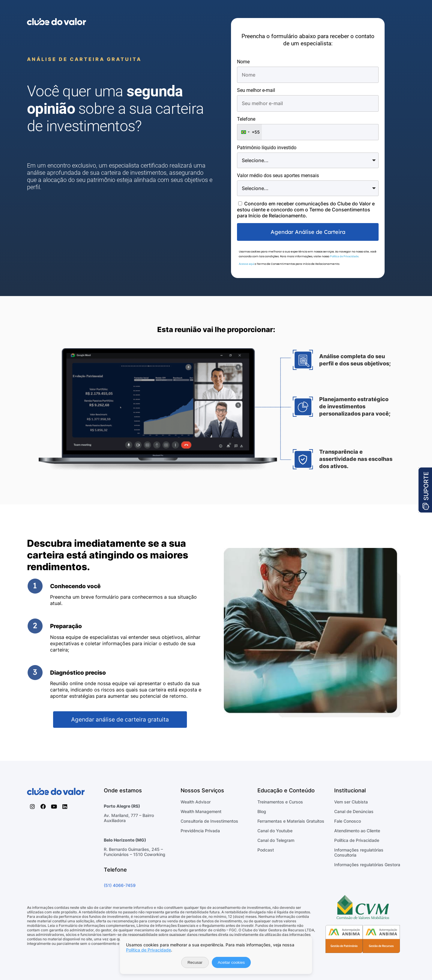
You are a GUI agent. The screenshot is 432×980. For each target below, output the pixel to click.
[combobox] (250, 132)
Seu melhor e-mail (256, 90)
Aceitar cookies (231, 962)
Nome (243, 62)
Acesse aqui (246, 264)
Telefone (246, 119)
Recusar (195, 962)
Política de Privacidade (344, 256)
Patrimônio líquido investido (267, 148)
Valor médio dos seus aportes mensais (278, 175)
